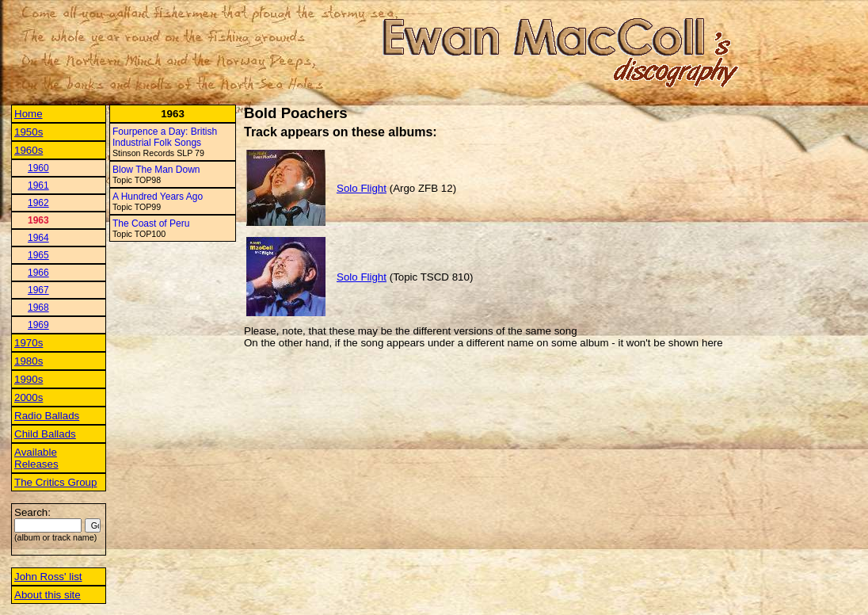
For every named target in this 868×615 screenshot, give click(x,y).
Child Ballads (45, 434)
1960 (38, 168)
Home (29, 114)
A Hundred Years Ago (158, 197)
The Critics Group (55, 482)
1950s (29, 132)
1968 (38, 307)
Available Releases (36, 458)
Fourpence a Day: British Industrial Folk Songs (165, 137)
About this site (48, 595)
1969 (38, 325)
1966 (38, 273)
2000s (29, 397)
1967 (38, 290)
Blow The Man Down (156, 170)
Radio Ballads (47, 416)
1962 (38, 203)
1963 (38, 220)
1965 (38, 255)
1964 (38, 238)
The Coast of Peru (151, 223)
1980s (29, 361)
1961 (38, 185)
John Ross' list (48, 577)
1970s (29, 343)
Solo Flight (362, 188)
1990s (29, 379)
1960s (29, 150)
